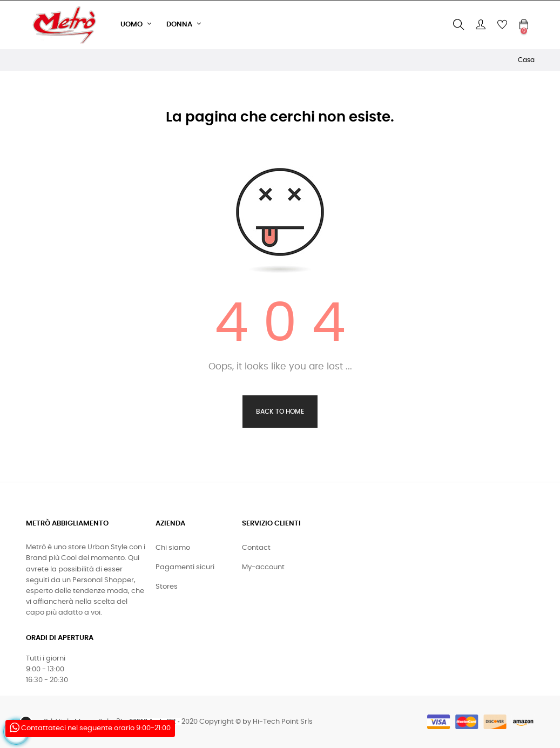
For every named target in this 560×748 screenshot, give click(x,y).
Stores (167, 587)
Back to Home (280, 412)
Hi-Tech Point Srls (283, 722)
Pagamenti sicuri (185, 567)
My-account (263, 567)
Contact (256, 548)
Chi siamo (173, 548)
